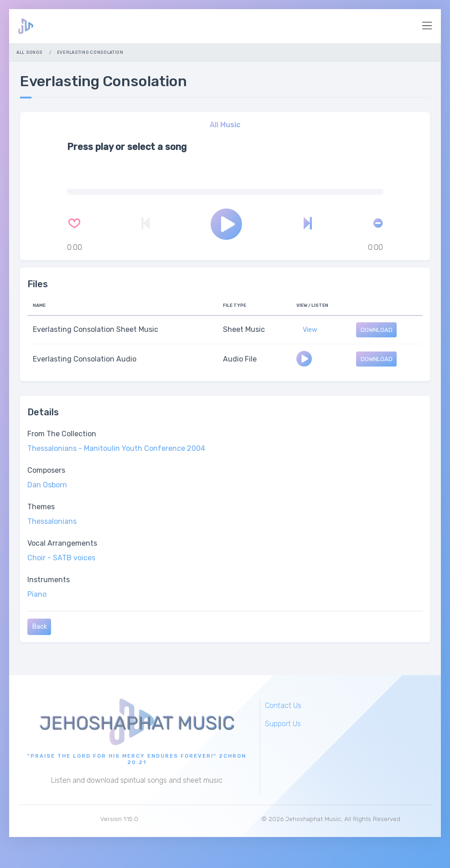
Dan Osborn (47, 485)
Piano (37, 594)
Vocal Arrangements (62, 543)
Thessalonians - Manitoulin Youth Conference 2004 (116, 448)
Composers (46, 470)
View (310, 330)
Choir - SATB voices (61, 558)
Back (39, 627)
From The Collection (62, 434)
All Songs (29, 52)
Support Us (283, 724)
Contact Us (283, 705)
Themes (41, 507)
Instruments (49, 580)
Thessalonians (52, 521)
